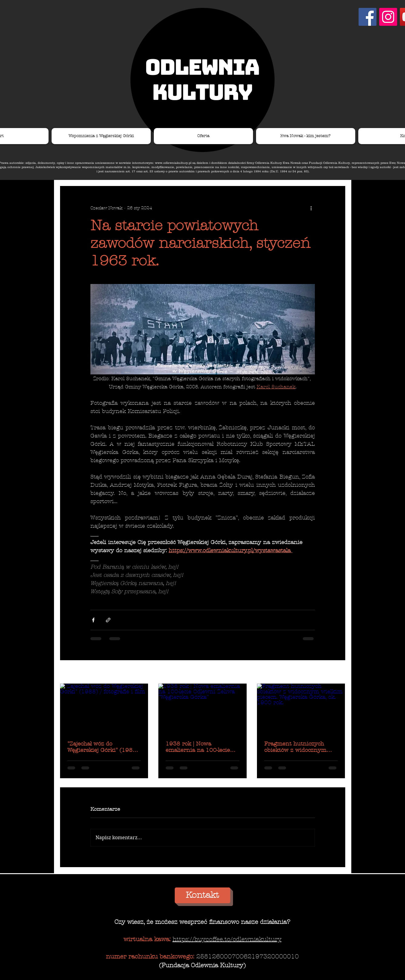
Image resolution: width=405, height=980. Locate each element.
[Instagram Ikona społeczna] (388, 17)
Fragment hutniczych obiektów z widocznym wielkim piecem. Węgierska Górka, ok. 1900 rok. (301, 747)
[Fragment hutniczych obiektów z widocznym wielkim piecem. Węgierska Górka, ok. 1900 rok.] (301, 708)
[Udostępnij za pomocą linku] (108, 620)
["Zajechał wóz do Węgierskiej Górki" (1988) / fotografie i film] (104, 708)
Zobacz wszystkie (327, 672)
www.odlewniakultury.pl (173, 163)
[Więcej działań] (311, 208)
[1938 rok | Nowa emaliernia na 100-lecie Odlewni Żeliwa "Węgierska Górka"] (202, 708)
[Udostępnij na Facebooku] (93, 620)
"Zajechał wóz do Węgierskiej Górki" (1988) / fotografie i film (103, 747)
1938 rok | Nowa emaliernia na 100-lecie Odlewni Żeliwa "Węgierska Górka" (202, 747)
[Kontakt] (202, 895)
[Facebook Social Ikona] (368, 17)
